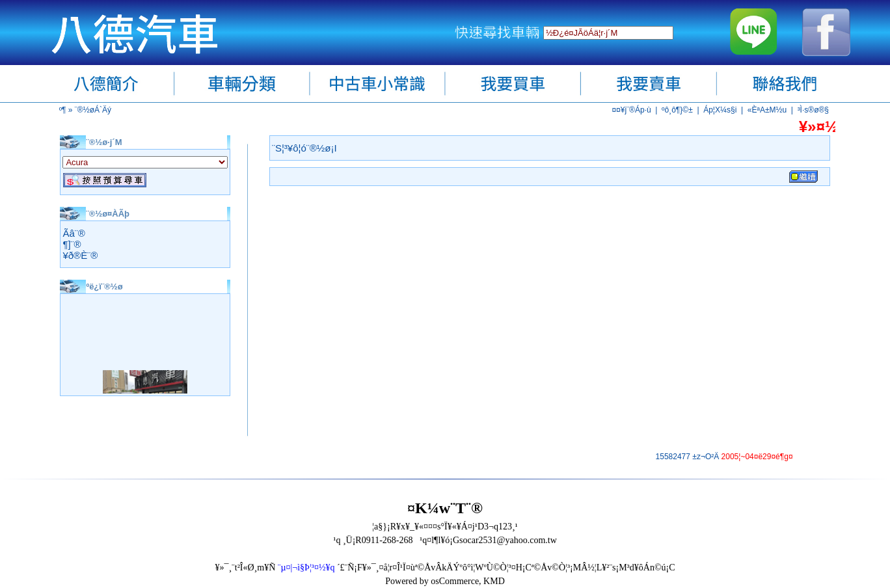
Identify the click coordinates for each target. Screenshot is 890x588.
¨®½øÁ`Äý (93, 110)
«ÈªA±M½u (767, 110)
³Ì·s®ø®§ (813, 110)
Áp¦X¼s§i (720, 110)
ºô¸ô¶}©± (677, 110)
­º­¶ (63, 110)
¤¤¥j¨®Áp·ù (631, 110)
